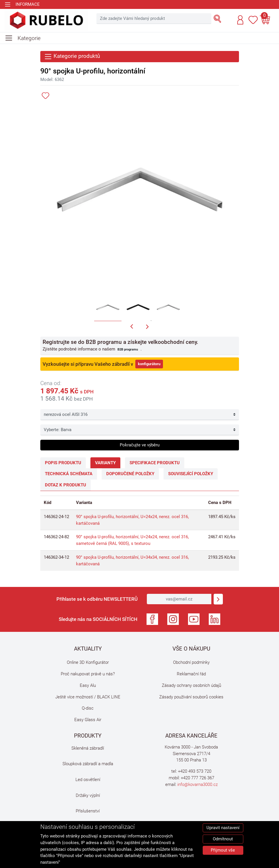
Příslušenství (88, 811)
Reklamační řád (191, 674)
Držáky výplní (88, 795)
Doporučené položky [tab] (130, 474)
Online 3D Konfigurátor (88, 662)
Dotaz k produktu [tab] (66, 485)
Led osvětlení (88, 780)
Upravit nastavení (223, 828)
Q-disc (88, 708)
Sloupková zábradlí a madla (88, 764)
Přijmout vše (223, 850)
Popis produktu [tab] (63, 463)
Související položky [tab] (191, 474)
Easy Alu (88, 685)
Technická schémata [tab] (69, 474)
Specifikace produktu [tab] (155, 463)
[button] (240, 20)
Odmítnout (223, 839)
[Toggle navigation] (22, 4)
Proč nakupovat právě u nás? (88, 674)
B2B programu (128, 349)
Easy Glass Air (88, 720)
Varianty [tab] (105, 463)
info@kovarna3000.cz (198, 784)
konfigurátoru (149, 364)
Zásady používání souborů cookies (191, 697)
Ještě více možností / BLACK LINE (88, 697)
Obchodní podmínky (191, 662)
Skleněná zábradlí (88, 748)
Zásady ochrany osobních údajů (191, 685)
